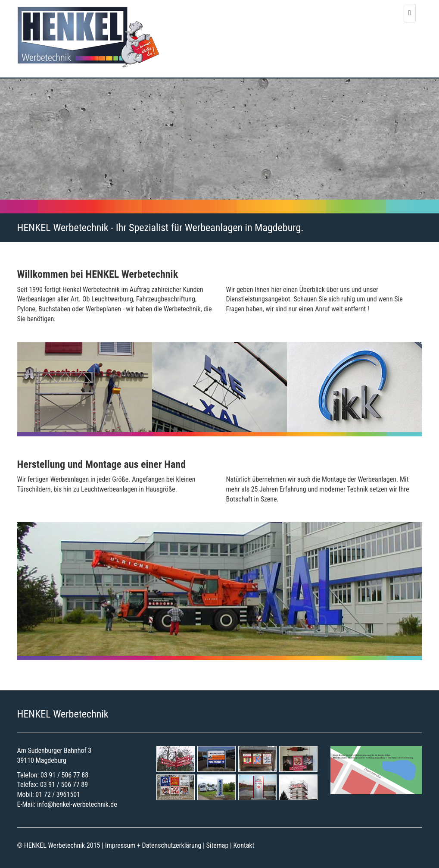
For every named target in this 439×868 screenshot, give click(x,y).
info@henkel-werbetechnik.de (77, 804)
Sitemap (218, 845)
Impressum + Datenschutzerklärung (153, 845)
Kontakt (244, 845)
